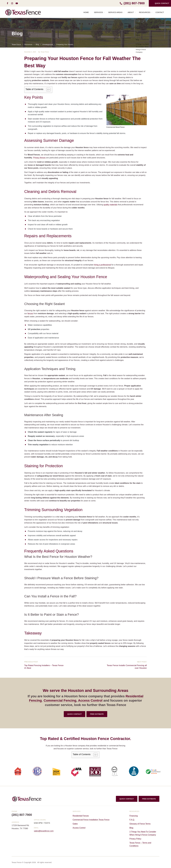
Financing (134, 816)
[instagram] (12, 3)
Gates (75, 824)
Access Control (90, 700)
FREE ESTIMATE (97, 714)
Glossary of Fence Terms (140, 824)
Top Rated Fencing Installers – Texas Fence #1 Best (44, 667)
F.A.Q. (132, 820)
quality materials (110, 205)
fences (30, 313)
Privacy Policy (135, 839)
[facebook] (7, 3)
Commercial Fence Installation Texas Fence (91, 820)
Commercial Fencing (60, 700)
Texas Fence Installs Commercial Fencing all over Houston (127, 667)
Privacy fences (39, 158)
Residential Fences (81, 816)
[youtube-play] (17, 3)
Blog (131, 828)
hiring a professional (102, 265)
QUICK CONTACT (75, 714)
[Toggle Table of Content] (47, 90)
